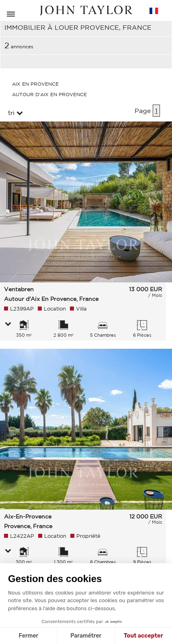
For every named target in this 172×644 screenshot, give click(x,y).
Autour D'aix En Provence (49, 94)
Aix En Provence (35, 84)
